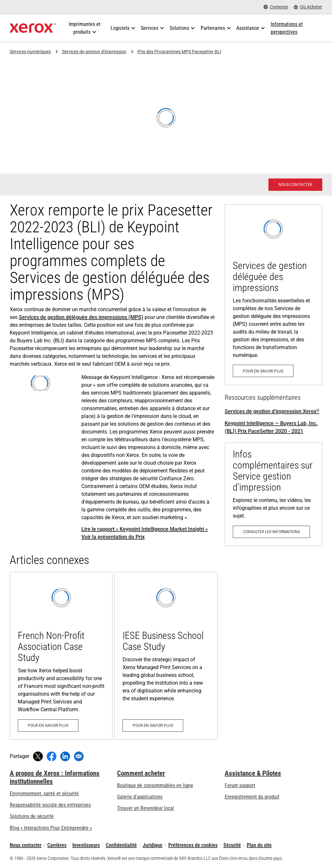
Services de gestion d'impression (94, 52)
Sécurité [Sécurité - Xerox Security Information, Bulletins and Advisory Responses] (232, 845)
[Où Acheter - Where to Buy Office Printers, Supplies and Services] (308, 7)
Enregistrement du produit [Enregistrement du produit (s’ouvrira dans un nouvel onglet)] (252, 797)
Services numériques (30, 52)
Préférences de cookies (193, 845)
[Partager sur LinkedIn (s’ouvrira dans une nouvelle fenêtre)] (65, 756)
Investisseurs (86, 845)
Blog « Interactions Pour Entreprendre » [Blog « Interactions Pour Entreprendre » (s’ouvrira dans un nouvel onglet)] (51, 828)
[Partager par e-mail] (79, 756)
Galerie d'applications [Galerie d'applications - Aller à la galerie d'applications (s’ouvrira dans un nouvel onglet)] (140, 797)
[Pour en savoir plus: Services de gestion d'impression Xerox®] (273, 295)
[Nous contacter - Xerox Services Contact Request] (295, 185)
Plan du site (259, 845)
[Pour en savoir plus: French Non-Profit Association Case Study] (61, 656)
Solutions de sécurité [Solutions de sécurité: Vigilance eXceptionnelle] (32, 816)
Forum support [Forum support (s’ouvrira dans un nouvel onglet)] (240, 785)
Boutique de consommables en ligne (155, 785)
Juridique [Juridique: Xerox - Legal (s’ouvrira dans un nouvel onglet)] (153, 845)
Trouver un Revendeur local (146, 808)
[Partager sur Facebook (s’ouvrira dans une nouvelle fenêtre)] (52, 756)
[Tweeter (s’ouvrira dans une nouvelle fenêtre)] (38, 756)
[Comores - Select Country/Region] (276, 7)
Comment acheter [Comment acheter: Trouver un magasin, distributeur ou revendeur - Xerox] (141, 773)
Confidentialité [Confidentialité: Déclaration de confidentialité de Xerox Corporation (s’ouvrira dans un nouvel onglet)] (121, 845)
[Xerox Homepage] (33, 28)
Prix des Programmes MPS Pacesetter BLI (179, 52)
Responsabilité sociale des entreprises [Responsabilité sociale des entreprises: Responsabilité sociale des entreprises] (50, 805)
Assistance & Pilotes (253, 773)
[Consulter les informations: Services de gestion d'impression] (273, 494)
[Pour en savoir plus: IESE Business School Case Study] (166, 656)
